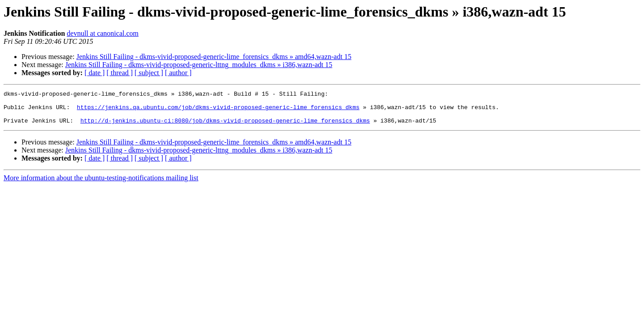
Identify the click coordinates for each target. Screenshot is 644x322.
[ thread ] (120, 73)
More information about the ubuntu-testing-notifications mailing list (101, 184)
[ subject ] (149, 73)
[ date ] (95, 73)
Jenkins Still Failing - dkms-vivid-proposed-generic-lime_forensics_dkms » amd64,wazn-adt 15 (214, 57)
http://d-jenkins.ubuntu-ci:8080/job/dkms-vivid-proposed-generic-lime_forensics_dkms (225, 127)
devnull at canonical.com (102, 33)
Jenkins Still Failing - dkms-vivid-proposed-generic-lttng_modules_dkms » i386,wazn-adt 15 (199, 65)
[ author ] (178, 73)
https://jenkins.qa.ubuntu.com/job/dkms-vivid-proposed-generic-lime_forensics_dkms (218, 111)
